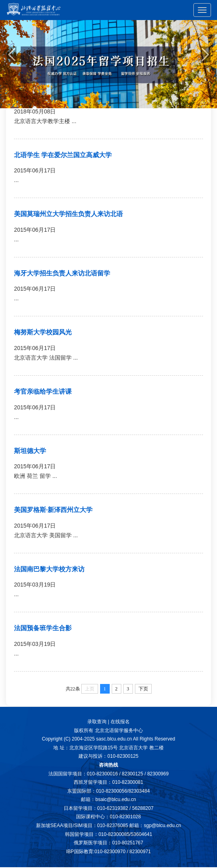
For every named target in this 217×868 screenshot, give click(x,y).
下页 (143, 689)
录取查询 (97, 722)
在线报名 (120, 722)
